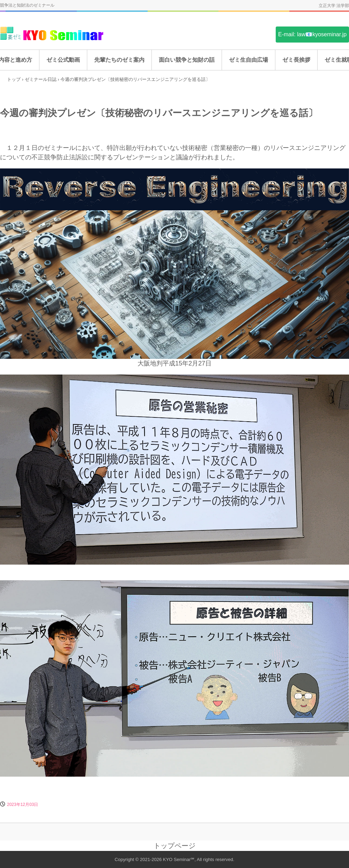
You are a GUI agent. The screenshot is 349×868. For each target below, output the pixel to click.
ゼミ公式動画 (63, 60)
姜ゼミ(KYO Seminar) (52, 34)
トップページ (174, 846)
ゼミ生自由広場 (248, 60)
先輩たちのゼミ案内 (119, 60)
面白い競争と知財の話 (187, 60)
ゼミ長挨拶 (296, 60)
